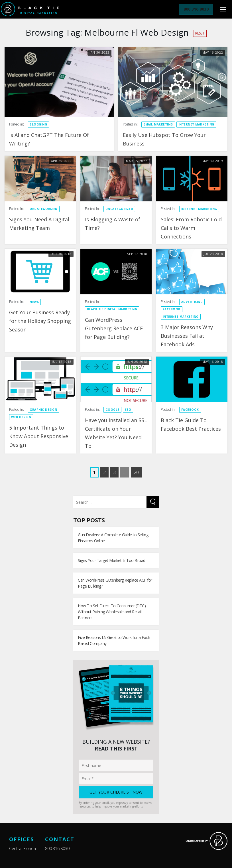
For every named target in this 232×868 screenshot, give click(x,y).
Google (112, 410)
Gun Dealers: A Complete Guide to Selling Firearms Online (113, 538)
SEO (128, 410)
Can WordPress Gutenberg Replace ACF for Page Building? (114, 328)
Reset (200, 33)
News (34, 302)
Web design (21, 417)
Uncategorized (44, 209)
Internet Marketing (196, 124)
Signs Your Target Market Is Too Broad (112, 560)
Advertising (192, 302)
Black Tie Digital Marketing (112, 309)
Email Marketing (158, 124)
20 (136, 472)
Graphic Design (43, 410)
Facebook (172, 309)
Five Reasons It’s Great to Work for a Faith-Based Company (115, 640)
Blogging (38, 124)
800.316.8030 (57, 848)
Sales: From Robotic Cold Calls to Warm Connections (191, 228)
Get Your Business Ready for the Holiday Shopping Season (40, 321)
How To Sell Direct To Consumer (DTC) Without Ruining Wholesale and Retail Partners (112, 612)
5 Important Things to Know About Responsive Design (39, 436)
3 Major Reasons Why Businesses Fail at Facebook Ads (187, 336)
